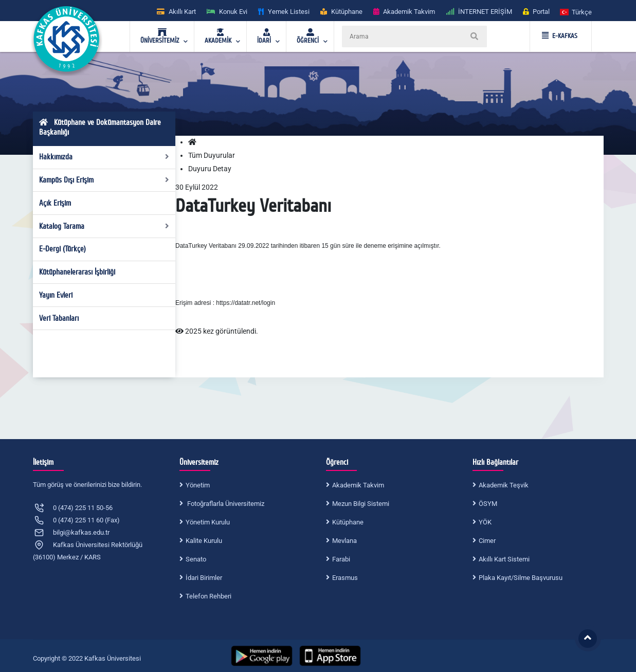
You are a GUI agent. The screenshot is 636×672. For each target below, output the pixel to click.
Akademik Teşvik (504, 485)
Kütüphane (348, 522)
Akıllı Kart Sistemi (504, 559)
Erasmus (345, 578)
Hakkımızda (104, 157)
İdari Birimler (204, 578)
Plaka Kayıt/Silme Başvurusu (521, 578)
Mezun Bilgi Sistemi (361, 504)
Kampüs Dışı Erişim (104, 180)
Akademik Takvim (358, 485)
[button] (576, 12)
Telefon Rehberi (208, 596)
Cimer (487, 541)
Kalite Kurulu (204, 541)
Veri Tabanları (59, 318)
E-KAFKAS (560, 36)
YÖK (485, 522)
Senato (196, 559)
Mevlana (344, 541)
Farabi (341, 559)
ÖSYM (488, 504)
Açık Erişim (55, 203)
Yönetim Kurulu (208, 522)
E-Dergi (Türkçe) (62, 249)
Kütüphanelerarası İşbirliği (77, 272)
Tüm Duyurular (212, 155)
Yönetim (198, 485)
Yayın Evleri (56, 295)
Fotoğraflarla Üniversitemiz (225, 504)
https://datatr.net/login (246, 303)
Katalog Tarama (104, 226)
